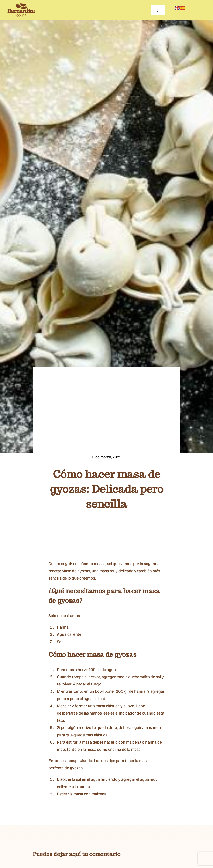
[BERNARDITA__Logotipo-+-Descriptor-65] (21, 5)
